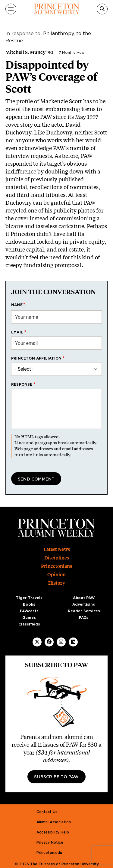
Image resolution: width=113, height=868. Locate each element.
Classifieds (29, 624)
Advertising (84, 604)
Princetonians (56, 566)
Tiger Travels (29, 598)
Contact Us (47, 812)
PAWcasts (29, 611)
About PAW (84, 598)
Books (29, 604)
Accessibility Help (53, 832)
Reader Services (84, 611)
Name (17, 305)
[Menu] (11, 9)
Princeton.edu (49, 853)
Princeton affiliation (36, 358)
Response (22, 384)
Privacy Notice (50, 842)
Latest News (57, 549)
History (57, 583)
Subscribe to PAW (56, 777)
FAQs (84, 618)
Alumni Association (54, 822)
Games (29, 618)
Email (17, 332)
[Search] (102, 9)
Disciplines (57, 558)
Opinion (56, 575)
